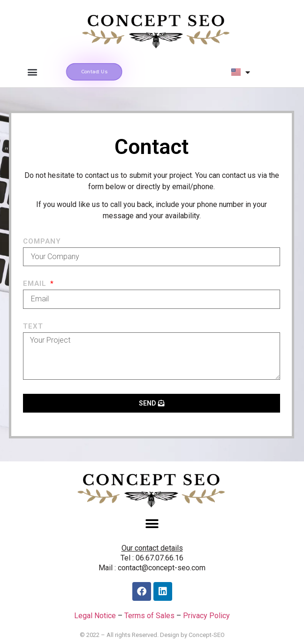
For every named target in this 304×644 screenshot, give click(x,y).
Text (33, 327)
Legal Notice (95, 616)
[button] (32, 72)
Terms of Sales (149, 616)
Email (36, 284)
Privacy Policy (206, 616)
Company (42, 242)
